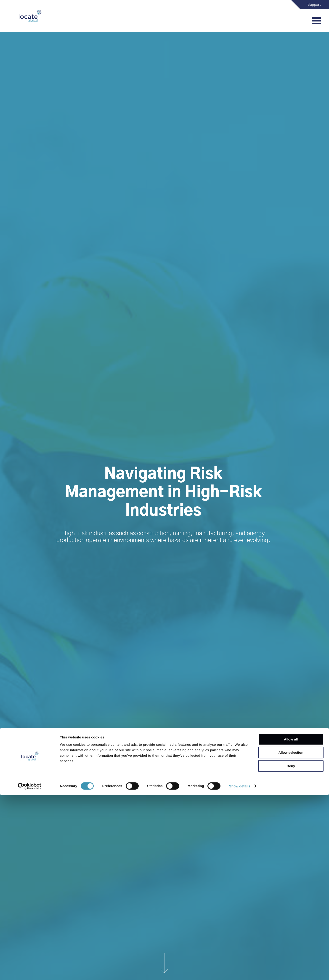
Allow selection (291, 938)
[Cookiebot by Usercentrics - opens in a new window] (30, 971)
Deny (291, 951)
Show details (240, 971)
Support (314, 5)
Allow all (291, 924)
